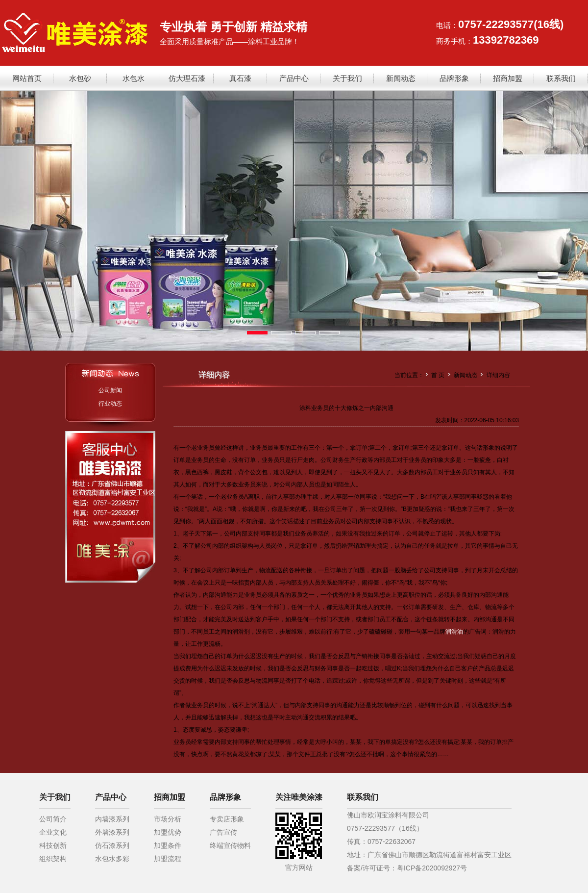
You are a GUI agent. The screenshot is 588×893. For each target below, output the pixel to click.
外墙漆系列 (112, 832)
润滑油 (454, 632)
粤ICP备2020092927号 (432, 868)
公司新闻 (110, 390)
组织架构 (53, 859)
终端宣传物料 (230, 845)
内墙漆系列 (112, 819)
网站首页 (27, 78)
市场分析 (168, 819)
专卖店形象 (227, 819)
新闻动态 (401, 78)
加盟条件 (168, 845)
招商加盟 (508, 78)
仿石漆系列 (112, 845)
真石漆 (240, 78)
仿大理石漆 (187, 78)
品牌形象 (454, 78)
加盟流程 (168, 859)
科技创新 (53, 845)
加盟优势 (168, 832)
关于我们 (347, 78)
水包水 (134, 78)
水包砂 (80, 78)
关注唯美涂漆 (299, 797)
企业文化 (53, 832)
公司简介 (53, 819)
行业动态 (110, 404)
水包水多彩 (112, 859)
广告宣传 (223, 832)
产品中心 (294, 78)
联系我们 (561, 78)
